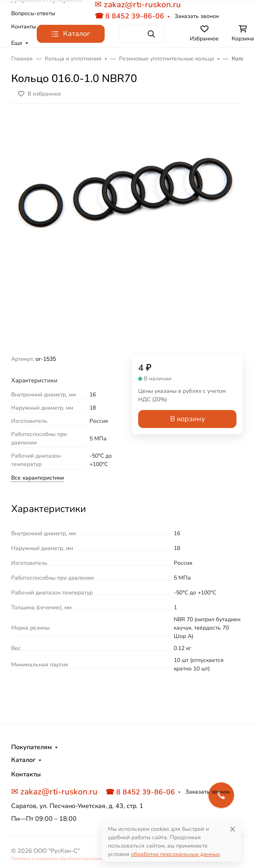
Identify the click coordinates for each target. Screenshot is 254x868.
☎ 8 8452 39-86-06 (129, 16)
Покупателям (32, 747)
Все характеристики (38, 478)
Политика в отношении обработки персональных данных (70, 859)
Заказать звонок (197, 16)
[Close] (233, 829)
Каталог (23, 760)
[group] (127, 232)
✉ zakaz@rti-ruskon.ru (54, 792)
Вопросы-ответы (33, 13)
